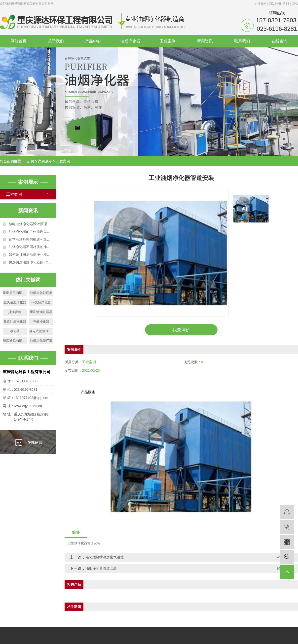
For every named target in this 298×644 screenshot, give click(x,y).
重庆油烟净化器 (15, 302)
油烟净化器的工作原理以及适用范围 (31, 232)
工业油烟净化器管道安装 (82, 543)
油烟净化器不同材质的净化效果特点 (31, 247)
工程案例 (168, 41)
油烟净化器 (130, 41)
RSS (286, 4)
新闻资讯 (205, 41)
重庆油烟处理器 (41, 312)
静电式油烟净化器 (41, 331)
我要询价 (181, 330)
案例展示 (45, 161)
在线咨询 (279, 41)
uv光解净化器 (41, 302)
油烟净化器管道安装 (101, 568)
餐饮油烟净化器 (15, 322)
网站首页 (19, 41)
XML (295, 4)
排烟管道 (15, 312)
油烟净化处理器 (41, 293)
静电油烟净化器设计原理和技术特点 (31, 224)
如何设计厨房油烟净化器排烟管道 (31, 254)
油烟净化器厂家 (41, 341)
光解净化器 (41, 322)
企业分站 (261, 4)
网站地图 (275, 4)
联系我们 (242, 41)
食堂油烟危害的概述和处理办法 (31, 239)
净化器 (15, 331)
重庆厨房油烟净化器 (15, 293)
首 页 (30, 161)
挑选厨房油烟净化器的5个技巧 (31, 262)
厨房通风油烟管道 (15, 341)
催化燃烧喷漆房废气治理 (105, 557)
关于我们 (56, 41)
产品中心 (93, 41)
